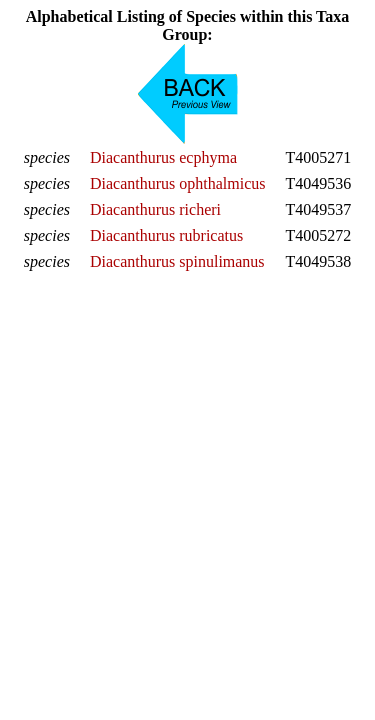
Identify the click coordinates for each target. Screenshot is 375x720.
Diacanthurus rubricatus (166, 235)
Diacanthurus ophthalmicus (178, 183)
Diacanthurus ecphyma (163, 157)
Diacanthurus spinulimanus (177, 261)
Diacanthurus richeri (155, 209)
